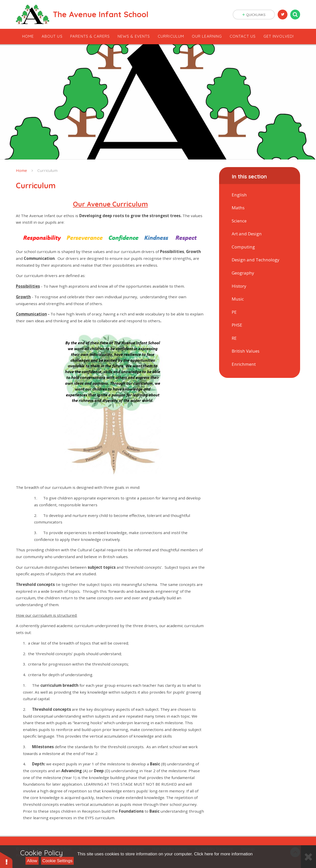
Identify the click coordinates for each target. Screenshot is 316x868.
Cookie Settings (57, 861)
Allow (32, 861)
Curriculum (47, 170)
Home (21, 170)
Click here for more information (223, 854)
